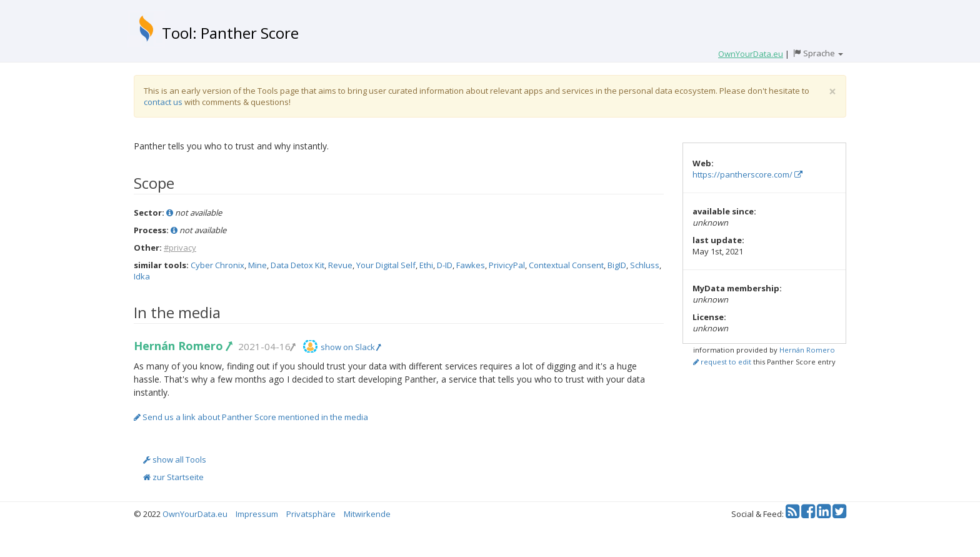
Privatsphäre (311, 514)
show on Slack (351, 347)
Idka (142, 276)
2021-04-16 (266, 346)
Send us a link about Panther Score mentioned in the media (251, 417)
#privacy (180, 248)
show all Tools (175, 459)
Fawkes (471, 265)
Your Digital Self (386, 265)
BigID (617, 265)
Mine (257, 265)
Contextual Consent (566, 265)
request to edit (722, 362)
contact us (163, 102)
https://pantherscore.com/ (747, 174)
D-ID (445, 265)
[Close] (832, 92)
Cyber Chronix (217, 265)
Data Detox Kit (297, 265)
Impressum (257, 514)
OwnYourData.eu (195, 514)
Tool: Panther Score (230, 33)
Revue (340, 265)
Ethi (426, 265)
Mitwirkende (367, 514)
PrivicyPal (507, 265)
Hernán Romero (182, 346)
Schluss (645, 265)
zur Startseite (173, 477)
